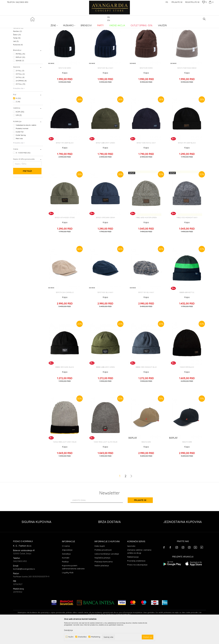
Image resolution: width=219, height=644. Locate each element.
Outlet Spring (21, 158)
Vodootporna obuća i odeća (26, 148)
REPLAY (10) (20, 80)
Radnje (65, 584)
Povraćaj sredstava (136, 584)
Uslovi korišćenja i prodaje (107, 577)
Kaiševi (18, 44)
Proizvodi (43, 25)
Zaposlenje (67, 573)
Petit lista (19, 161)
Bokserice (18, 37)
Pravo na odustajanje (137, 587)
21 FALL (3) (20, 93)
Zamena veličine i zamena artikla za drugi (139, 574)
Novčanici (18, 51)
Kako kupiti (100, 569)
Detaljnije (68, 630)
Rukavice (18, 67)
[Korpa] (211, 2)
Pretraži (27, 194)
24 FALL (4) (20, 100)
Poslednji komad (22, 151)
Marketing (96, 637)
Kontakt (66, 580)
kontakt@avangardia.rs (24, 592)
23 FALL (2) (20, 97)
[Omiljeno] (204, 2)
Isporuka (131, 569)
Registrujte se (192, 2)
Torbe (17, 61)
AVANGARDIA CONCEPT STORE (25, 25)
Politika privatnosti (103, 573)
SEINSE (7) (20, 83)
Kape (17, 47)
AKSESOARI (53, 25)
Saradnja (66, 577)
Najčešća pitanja (102, 580)
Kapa (65, 96)
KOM (20, 134)
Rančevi (18, 54)
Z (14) (18, 124)
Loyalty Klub (68, 595)
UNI (19, 138)
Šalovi (17, 57)
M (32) (18, 121)
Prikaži (177, 29)
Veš (16, 64)
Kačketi (18, 41)
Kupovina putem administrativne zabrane (73, 590)
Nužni (71, 637)
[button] (204, 19)
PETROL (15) (20, 77)
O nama (66, 569)
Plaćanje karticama (104, 584)
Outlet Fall (20, 155)
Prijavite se (140, 523)
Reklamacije (133, 580)
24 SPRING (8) (21, 103)
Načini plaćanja (102, 588)
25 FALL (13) (21, 107)
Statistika (82, 637)
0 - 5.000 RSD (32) (23, 175)
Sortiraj (152, 29)
